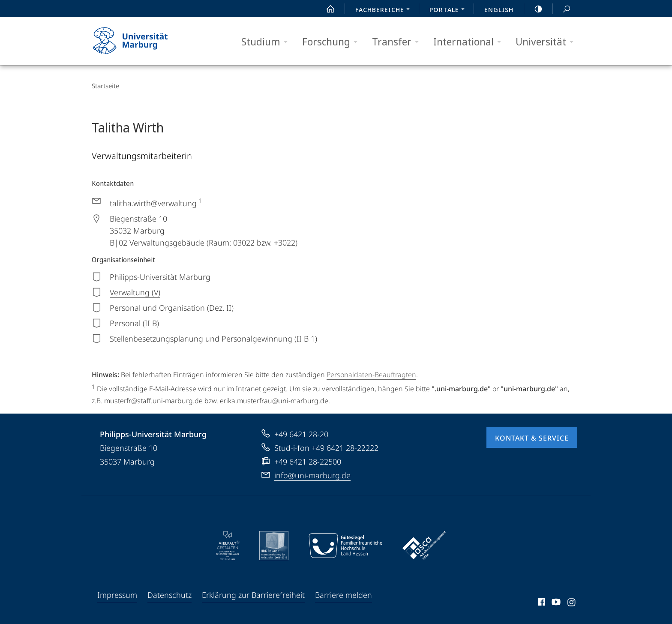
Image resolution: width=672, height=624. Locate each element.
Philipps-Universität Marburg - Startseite (138, 41)
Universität (547, 42)
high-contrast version (534, 9)
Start (326, 9)
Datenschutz (169, 595)
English (499, 9)
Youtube (555, 603)
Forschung (333, 42)
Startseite (105, 86)
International (470, 42)
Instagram (572, 603)
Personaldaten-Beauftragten (371, 375)
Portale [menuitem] (449, 10)
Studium (267, 42)
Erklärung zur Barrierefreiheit (253, 595)
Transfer (398, 42)
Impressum (117, 595)
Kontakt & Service (532, 438)
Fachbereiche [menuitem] (385, 10)
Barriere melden (343, 595)
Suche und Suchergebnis (562, 9)
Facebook (541, 603)
